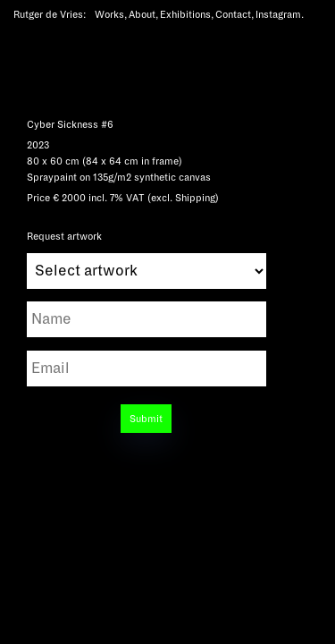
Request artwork (147, 251)
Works (109, 14)
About (142, 14)
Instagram (278, 14)
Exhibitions (185, 14)
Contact (233, 14)
